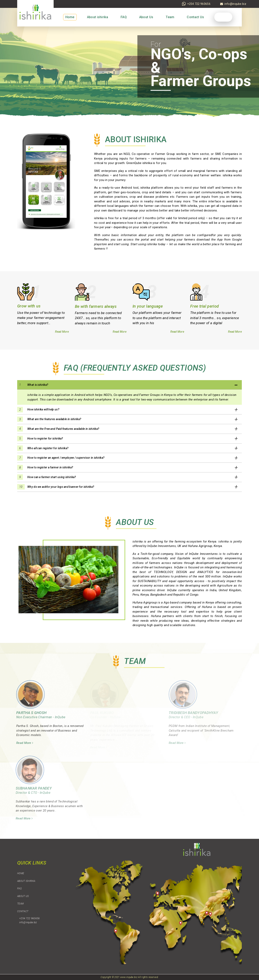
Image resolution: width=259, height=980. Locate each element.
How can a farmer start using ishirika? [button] (52, 477)
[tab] (129, 385)
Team (170, 17)
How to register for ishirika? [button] (45, 438)
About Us (146, 17)
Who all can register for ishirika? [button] (48, 448)
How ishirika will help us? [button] (43, 409)
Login (223, 17)
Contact (23, 911)
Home (70, 17)
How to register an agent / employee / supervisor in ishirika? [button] (66, 458)
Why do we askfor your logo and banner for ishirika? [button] (61, 487)
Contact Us (195, 17)
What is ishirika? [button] (38, 385)
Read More (62, 332)
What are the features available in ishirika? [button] (54, 419)
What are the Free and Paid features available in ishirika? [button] (63, 429)
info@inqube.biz (28, 922)
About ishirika (98, 17)
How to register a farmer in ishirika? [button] (50, 467)
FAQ (124, 17)
